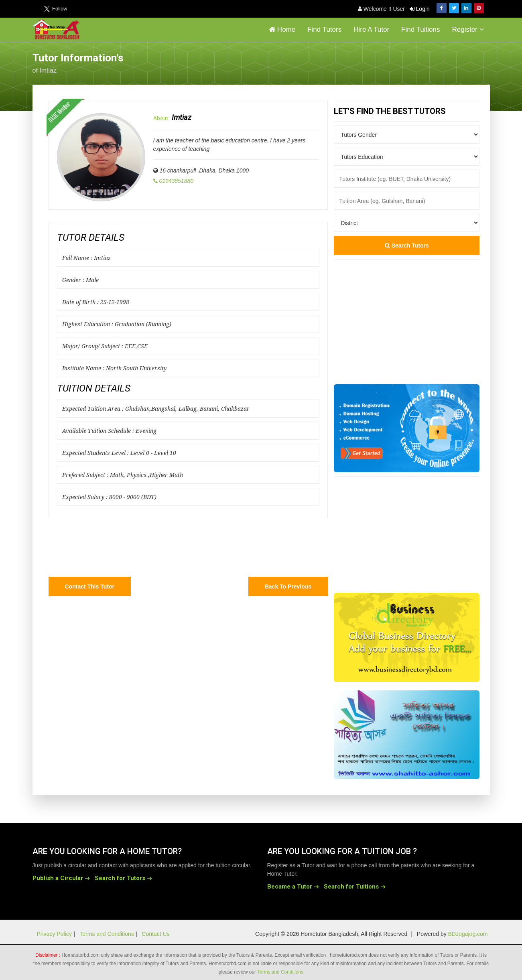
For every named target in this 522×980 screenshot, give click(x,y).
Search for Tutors (120, 878)
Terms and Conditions (107, 934)
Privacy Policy (54, 934)
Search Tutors (407, 246)
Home (282, 29)
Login (420, 9)
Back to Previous (288, 586)
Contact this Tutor (90, 586)
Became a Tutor (290, 887)
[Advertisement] (426, 62)
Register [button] (468, 29)
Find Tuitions (420, 29)
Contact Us (155, 934)
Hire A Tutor (371, 29)
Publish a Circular (58, 878)
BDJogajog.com (468, 934)
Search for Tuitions (351, 887)
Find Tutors (324, 29)
